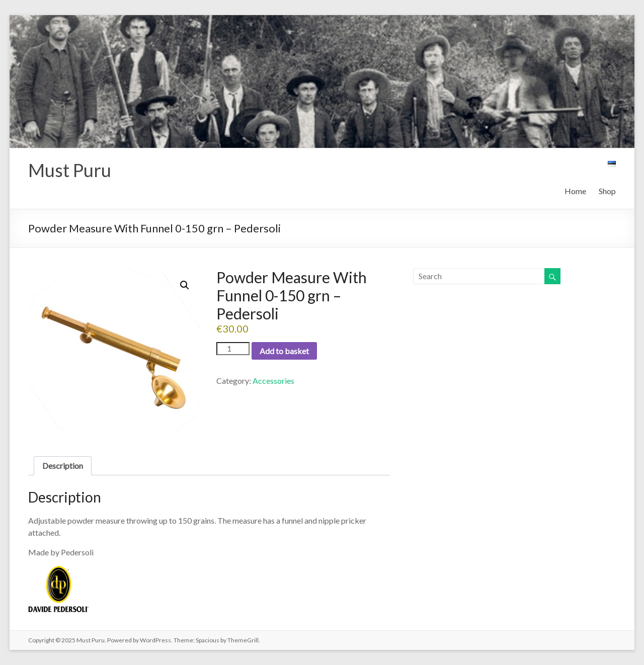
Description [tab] (63, 466)
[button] (185, 285)
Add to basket (284, 351)
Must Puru (70, 170)
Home (575, 191)
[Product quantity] (233, 349)
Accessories (273, 381)
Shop (607, 191)
